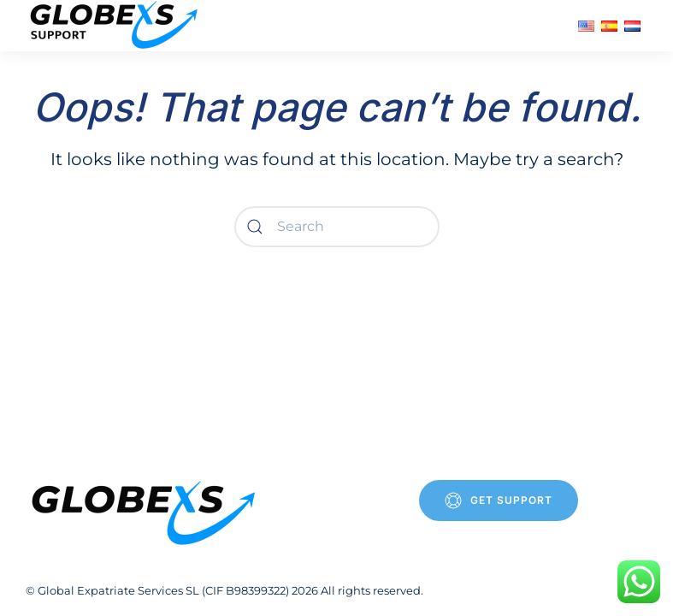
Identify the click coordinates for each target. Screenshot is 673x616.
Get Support (499, 500)
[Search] (337, 227)
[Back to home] (116, 26)
